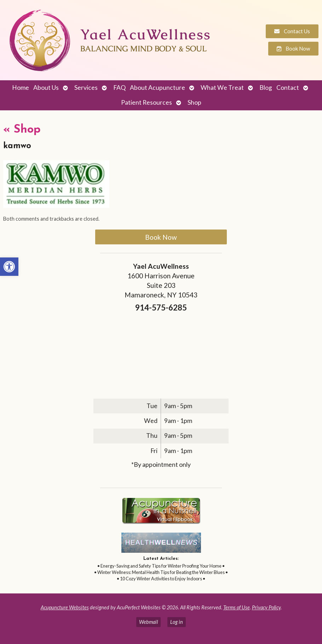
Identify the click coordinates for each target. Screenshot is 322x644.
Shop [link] (194, 102)
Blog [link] (266, 88)
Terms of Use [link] (237, 607)
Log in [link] (177, 622)
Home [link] (21, 88)
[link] (9, 267)
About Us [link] (46, 88)
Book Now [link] (161, 237)
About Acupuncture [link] (157, 88)
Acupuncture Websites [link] (65, 607)
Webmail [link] (148, 622)
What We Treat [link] (222, 88)
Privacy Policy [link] (266, 607)
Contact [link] (288, 88)
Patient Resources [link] (146, 102)
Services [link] (86, 88)
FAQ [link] (119, 88)
